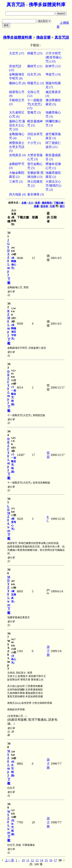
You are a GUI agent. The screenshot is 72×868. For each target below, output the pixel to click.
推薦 (36, 206)
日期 (52, 206)
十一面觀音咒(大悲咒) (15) (35, 104)
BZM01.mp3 (9, 323)
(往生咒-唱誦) (13, 769)
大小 (31, 203)
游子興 (48, 651)
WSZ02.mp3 (9, 763)
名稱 (24, 203)
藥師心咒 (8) (17, 83)
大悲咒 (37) (17, 53)
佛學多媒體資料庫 (17, 37)
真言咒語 (62, 37)
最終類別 (47, 203)
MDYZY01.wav (9, 591)
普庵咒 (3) (34, 112)
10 (23, 860)
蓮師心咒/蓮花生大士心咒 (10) (17, 125)
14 (41, 860)
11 (28, 860)
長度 (37, 203)
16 (51, 860)
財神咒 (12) (53, 66)
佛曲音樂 (43, 37)
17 (55, 860)
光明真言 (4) (17, 155)
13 (37, 860)
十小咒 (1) (34, 143)
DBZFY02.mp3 (9, 387)
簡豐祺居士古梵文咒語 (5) (17, 147)
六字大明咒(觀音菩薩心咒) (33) (54, 57)
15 (46, 860)
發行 (62, 206)
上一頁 (9, 860)
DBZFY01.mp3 (9, 454)
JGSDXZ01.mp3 (9, 257)
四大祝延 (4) (17, 194)
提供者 (44, 206)
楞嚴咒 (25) (35, 53)
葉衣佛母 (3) (36, 194)
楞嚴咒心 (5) (36, 83)
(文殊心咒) (14, 659)
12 (32, 860)
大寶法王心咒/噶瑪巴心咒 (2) (54, 186)
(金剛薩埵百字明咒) (14, 332)
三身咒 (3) (16, 182)
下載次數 (59, 203)
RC (48, 519)
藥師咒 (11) (35, 66)
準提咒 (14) (53, 74)
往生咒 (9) (34, 74)
